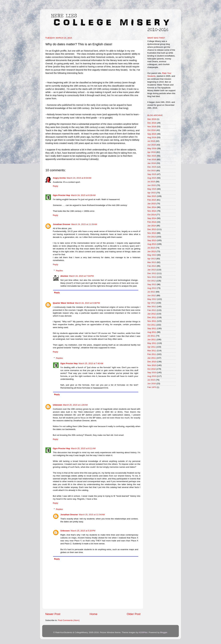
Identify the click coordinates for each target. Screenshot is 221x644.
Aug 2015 (152, 178)
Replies (59, 271)
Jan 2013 (152, 270)
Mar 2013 (152, 262)
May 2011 (152, 343)
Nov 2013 (152, 233)
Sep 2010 (152, 372)
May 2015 (152, 189)
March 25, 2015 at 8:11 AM (83, 448)
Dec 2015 (152, 167)
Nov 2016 (152, 127)
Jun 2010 (152, 384)
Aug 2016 (152, 137)
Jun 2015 (152, 185)
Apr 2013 (152, 259)
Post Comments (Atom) (69, 620)
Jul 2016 (151, 141)
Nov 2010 (152, 365)
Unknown (57, 405)
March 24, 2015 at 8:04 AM (79, 178)
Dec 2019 (152, 119)
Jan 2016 (152, 163)
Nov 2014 (152, 211)
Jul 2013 (151, 248)
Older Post (134, 614)
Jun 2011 (152, 339)
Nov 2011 (152, 321)
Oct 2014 (152, 215)
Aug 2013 (152, 244)
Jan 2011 (152, 358)
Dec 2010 (152, 362)
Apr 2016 (152, 152)
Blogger (164, 632)
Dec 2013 (152, 229)
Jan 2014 (152, 226)
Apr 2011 (152, 347)
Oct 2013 (152, 237)
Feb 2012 (152, 310)
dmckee (64, 276)
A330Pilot (143, 632)
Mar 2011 (152, 351)
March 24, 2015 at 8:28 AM (83, 195)
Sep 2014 (152, 218)
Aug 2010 (152, 376)
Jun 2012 (152, 295)
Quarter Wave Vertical (63, 303)
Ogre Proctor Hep (61, 195)
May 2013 (152, 255)
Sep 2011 (152, 328)
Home (93, 614)
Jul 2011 (151, 336)
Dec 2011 (152, 317)
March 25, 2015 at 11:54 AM (92, 515)
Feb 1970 (152, 387)
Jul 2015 (151, 182)
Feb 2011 (152, 354)
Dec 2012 (152, 273)
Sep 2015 (152, 174)
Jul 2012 (151, 292)
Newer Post (53, 614)
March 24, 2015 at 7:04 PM (81, 276)
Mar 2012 (152, 307)
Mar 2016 (152, 156)
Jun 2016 (152, 145)
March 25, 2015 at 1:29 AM (75, 405)
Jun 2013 (152, 251)
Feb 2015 (152, 200)
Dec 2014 (152, 207)
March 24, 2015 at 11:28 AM (84, 224)
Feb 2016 (152, 160)
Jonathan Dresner (62, 224)
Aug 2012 (152, 288)
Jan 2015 (152, 204)
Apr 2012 (152, 303)
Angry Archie (59, 178)
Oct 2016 (152, 130)
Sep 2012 (152, 284)
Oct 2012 (152, 281)
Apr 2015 (152, 193)
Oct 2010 (152, 369)
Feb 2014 (152, 222)
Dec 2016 (152, 123)
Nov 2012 (152, 277)
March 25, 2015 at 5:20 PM (83, 531)
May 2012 (152, 299)
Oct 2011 (152, 325)
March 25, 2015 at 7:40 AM (91, 363)
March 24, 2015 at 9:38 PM (87, 303)
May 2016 (152, 148)
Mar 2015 (152, 196)
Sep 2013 (152, 240)
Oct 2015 (152, 171)
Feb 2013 (152, 266)
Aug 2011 (152, 332)
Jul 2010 (151, 380)
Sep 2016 (152, 134)
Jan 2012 (152, 314)
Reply (55, 186)
